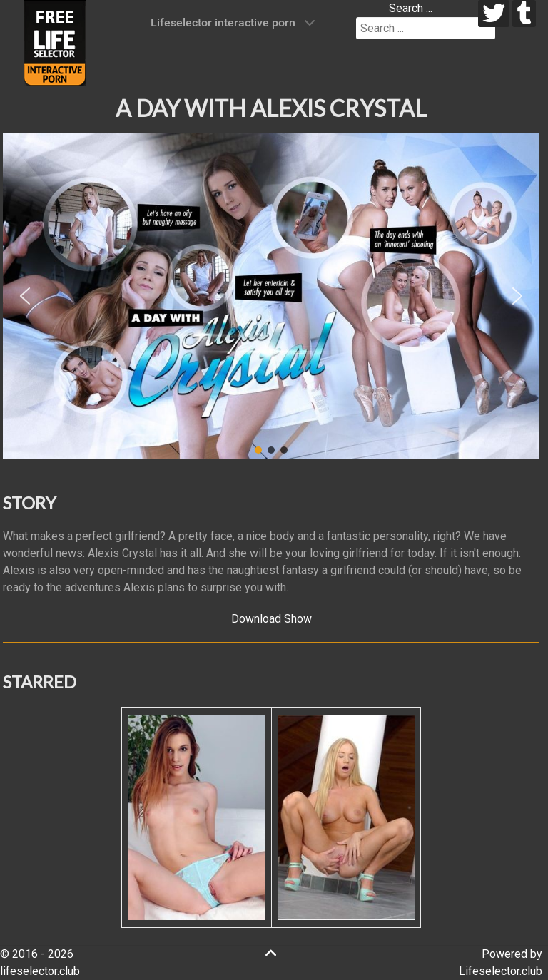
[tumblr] (524, 14)
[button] (25, 296)
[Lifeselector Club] (55, 42)
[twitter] (494, 14)
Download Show (272, 619)
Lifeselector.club (501, 971)
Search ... (411, 8)
